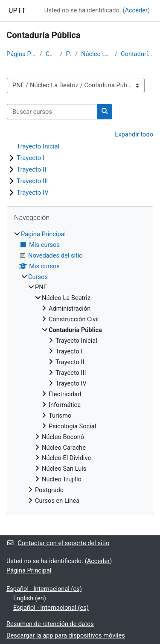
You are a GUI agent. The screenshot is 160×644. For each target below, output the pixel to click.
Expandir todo (134, 134)
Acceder (136, 10)
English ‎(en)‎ (30, 598)
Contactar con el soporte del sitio (58, 543)
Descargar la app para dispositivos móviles (66, 635)
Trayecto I (31, 158)
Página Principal (21, 54)
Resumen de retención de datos (50, 624)
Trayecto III (32, 181)
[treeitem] (80, 368)
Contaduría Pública (137, 54)
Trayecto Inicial (38, 146)
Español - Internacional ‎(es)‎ (44, 589)
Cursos (51, 54)
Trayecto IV (33, 193)
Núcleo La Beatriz (96, 54)
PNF (69, 54)
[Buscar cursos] (52, 112)
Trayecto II (31, 169)
